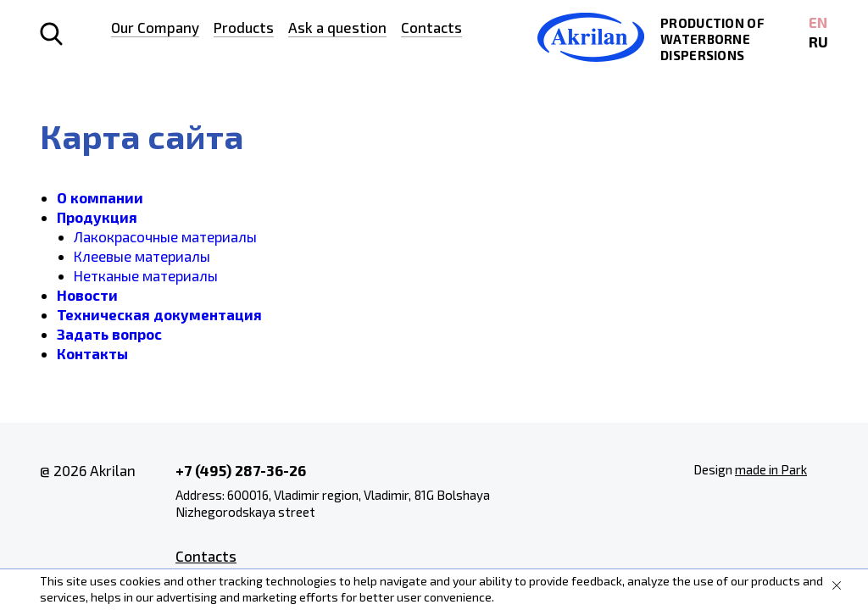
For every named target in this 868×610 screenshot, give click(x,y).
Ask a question (337, 27)
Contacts (431, 27)
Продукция (97, 217)
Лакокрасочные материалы (165, 236)
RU (818, 42)
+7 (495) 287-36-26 (241, 470)
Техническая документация (159, 314)
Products (244, 27)
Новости (87, 295)
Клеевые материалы (142, 256)
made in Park (771, 469)
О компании (100, 197)
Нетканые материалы (146, 275)
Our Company (155, 27)
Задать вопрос (109, 334)
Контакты (92, 353)
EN (818, 22)
